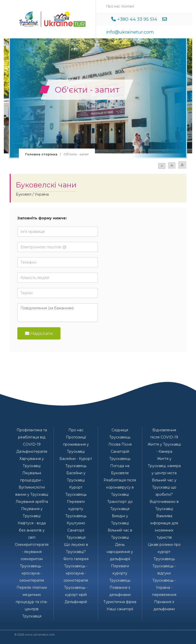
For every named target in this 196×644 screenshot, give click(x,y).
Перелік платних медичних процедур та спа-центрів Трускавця (32, 602)
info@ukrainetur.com (130, 32)
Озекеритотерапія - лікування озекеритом (32, 552)
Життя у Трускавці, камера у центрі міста (164, 466)
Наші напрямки (142, 45)
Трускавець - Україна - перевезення (164, 587)
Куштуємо (76, 523)
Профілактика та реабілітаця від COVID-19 (32, 437)
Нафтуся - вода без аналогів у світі (32, 530)
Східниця (135, 57)
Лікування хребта (32, 502)
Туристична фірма (120, 602)
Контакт (128, 6)
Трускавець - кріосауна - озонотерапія (32, 573)
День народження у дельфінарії (120, 552)
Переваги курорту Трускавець (76, 509)
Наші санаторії (120, 609)
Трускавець (116, 57)
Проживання (117, 45)
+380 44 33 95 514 (137, 19)
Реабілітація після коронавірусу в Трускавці (120, 487)
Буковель (164, 45)
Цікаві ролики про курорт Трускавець (164, 552)
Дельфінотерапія (32, 451)
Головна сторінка (41, 154)
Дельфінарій (76, 602)
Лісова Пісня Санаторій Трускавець (120, 451)
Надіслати (39, 333)
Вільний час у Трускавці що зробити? (164, 487)
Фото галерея (156, 57)
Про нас (113, 6)
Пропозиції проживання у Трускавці (76, 444)
